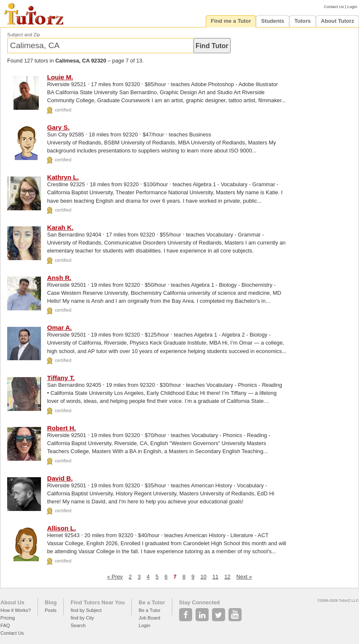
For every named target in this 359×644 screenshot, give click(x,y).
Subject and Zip (24, 35)
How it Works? (16, 610)
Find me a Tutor (231, 21)
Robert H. (61, 428)
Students (273, 21)
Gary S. (58, 127)
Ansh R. (59, 278)
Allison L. (61, 528)
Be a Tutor (152, 602)
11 (215, 577)
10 (204, 577)
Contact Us (334, 7)
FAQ (5, 625)
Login (352, 7)
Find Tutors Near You (98, 602)
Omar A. (59, 327)
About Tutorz (338, 21)
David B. (60, 478)
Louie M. (60, 77)
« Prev (115, 577)
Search (78, 625)
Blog (51, 602)
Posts (51, 610)
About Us (12, 602)
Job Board (149, 618)
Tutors (303, 21)
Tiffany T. (61, 378)
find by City (82, 618)
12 (227, 577)
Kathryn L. (63, 177)
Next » (244, 577)
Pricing (8, 618)
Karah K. (60, 227)
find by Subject (86, 610)
